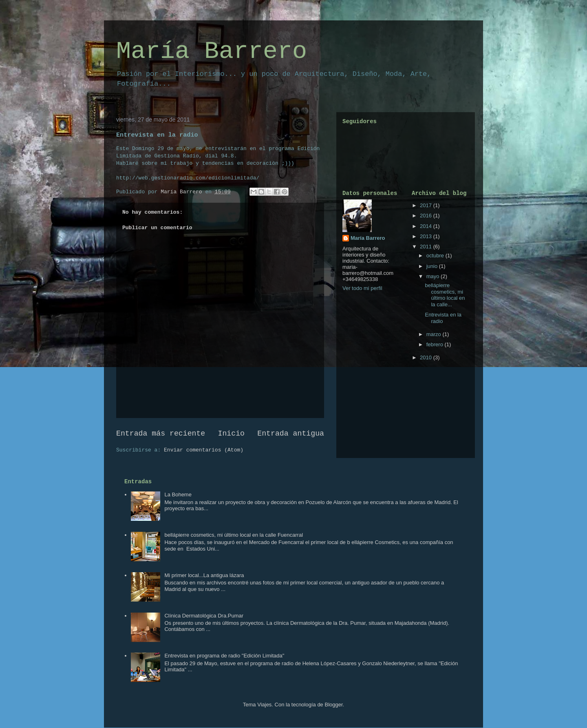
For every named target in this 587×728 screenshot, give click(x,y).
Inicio (232, 434)
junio (433, 266)
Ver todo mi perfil (362, 288)
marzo (435, 334)
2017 (427, 205)
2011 (427, 247)
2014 (427, 226)
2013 (427, 236)
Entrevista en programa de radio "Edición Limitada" (224, 656)
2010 (427, 357)
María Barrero (212, 51)
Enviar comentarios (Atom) (204, 450)
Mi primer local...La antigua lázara (204, 575)
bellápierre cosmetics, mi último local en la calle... (445, 295)
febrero (436, 344)
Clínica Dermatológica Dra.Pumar (204, 616)
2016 (427, 216)
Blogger (333, 705)
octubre (436, 256)
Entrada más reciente (161, 434)
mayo (434, 276)
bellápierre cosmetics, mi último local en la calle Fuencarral (234, 535)
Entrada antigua (291, 434)
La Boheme (178, 495)
